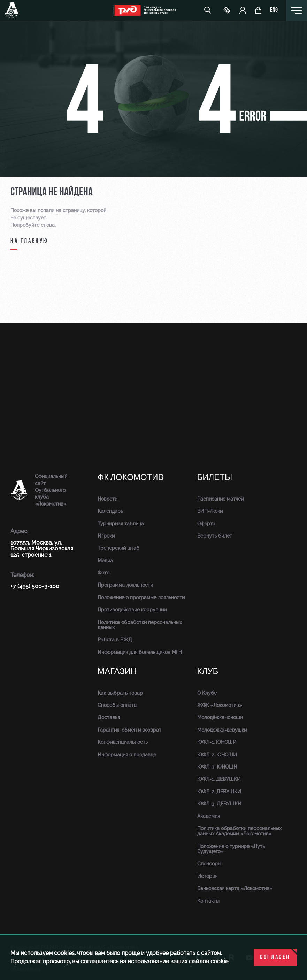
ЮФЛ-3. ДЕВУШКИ (219, 804)
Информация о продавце (127, 755)
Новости (108, 499)
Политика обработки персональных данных (140, 625)
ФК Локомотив (131, 477)
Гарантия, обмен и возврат (129, 730)
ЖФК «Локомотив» (220, 705)
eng (274, 10)
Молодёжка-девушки (222, 730)
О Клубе (207, 693)
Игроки (106, 536)
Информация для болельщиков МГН (140, 652)
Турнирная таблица (121, 524)
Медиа (105, 561)
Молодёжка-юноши (220, 717)
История (207, 876)
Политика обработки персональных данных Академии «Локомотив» (239, 831)
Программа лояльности (125, 585)
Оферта (206, 524)
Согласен (275, 958)
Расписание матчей (220, 499)
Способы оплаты (117, 705)
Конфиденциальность (123, 742)
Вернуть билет (215, 536)
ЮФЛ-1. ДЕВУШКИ (219, 779)
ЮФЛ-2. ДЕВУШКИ (219, 792)
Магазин (117, 672)
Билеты (215, 477)
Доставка (109, 717)
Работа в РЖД (115, 640)
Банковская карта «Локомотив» (235, 888)
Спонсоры (209, 864)
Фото (103, 573)
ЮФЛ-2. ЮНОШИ (217, 755)
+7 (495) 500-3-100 (35, 586)
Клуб (208, 672)
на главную (29, 241)
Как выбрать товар (120, 693)
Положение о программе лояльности (141, 597)
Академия (209, 816)
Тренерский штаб (118, 548)
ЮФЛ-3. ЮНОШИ (217, 767)
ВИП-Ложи (210, 511)
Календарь (110, 511)
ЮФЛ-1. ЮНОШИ (217, 742)
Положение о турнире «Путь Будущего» (231, 849)
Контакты (208, 901)
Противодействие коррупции (132, 610)
